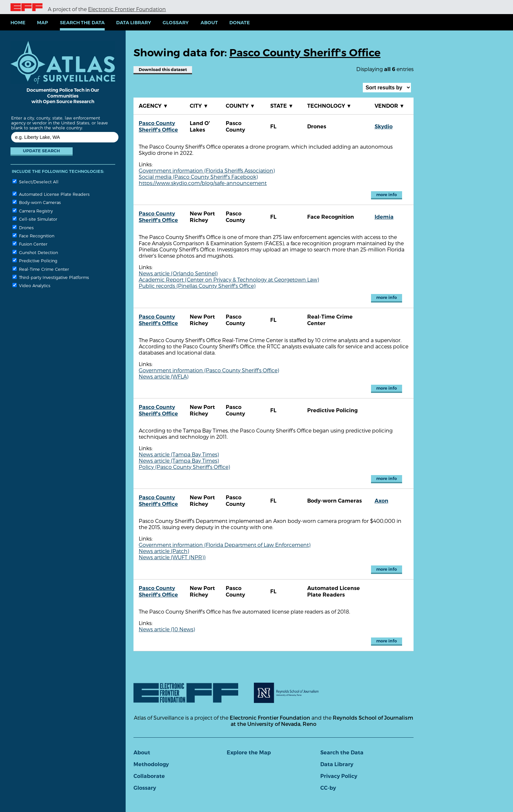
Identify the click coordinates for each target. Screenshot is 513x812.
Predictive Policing (35, 260)
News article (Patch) (164, 551)
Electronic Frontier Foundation (127, 9)
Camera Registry (33, 211)
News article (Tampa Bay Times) (179, 454)
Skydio (384, 127)
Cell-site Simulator (35, 219)
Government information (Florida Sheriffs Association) (207, 170)
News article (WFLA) (164, 376)
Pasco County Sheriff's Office (158, 127)
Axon (381, 501)
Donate (240, 23)
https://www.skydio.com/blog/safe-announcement (203, 183)
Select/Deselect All (35, 182)
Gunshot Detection (35, 252)
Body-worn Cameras (37, 202)
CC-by (328, 788)
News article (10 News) (167, 629)
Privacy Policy (339, 776)
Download (163, 70)
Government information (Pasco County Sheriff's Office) (209, 370)
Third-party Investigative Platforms (51, 277)
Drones (23, 227)
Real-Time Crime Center (41, 269)
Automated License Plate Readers (51, 194)
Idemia (384, 217)
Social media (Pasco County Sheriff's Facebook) (198, 177)
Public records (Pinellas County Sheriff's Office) (197, 286)
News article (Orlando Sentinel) (178, 273)
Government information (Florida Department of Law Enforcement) (225, 545)
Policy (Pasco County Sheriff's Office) (184, 467)
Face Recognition (33, 236)
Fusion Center (30, 244)
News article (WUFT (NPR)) (172, 557)
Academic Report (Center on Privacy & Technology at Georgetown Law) (229, 279)
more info (387, 195)
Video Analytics (31, 285)
